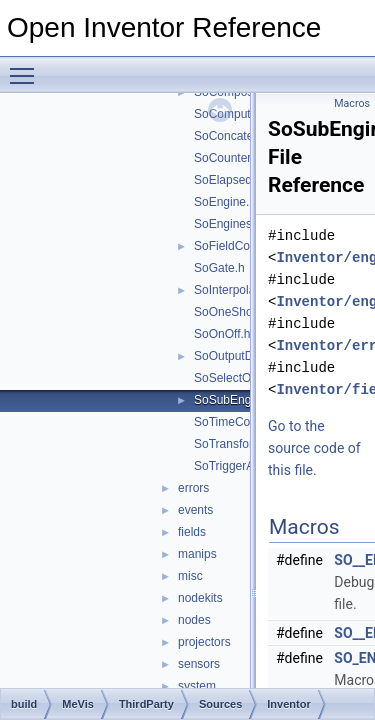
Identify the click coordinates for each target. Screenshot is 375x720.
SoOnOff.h (222, 334)
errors (193, 488)
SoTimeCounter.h (240, 422)
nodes (194, 620)
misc (190, 576)
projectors (204, 642)
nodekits (200, 598)
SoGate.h (219, 268)
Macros (352, 103)
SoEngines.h (228, 224)
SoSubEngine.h (235, 400)
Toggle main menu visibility (27, 67)
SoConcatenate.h (240, 136)
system (197, 686)
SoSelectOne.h (234, 378)
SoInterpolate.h (234, 290)
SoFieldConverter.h (245, 246)
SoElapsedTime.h (241, 180)
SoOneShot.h (230, 312)
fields (192, 532)
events (195, 510)
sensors (199, 664)
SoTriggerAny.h (235, 466)
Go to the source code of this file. (314, 448)
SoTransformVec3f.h (248, 444)
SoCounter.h (227, 158)
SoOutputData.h (237, 356)
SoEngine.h (225, 202)
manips (197, 554)
